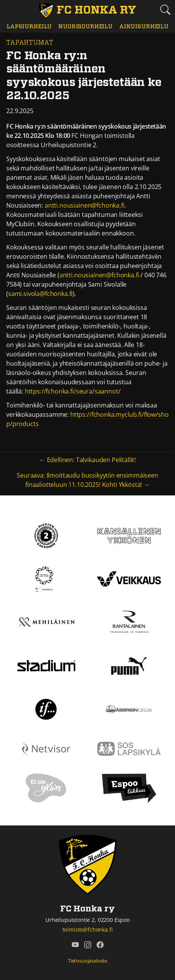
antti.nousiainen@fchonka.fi (85, 205)
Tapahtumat (29, 43)
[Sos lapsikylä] (129, 748)
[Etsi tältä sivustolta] (165, 9)
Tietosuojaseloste (87, 961)
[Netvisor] (46, 748)
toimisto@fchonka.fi (88, 929)
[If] (46, 708)
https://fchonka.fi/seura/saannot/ (73, 391)
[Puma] (129, 665)
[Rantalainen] (129, 622)
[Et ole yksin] (46, 787)
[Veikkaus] (129, 578)
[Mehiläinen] (46, 622)
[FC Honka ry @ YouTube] (75, 945)
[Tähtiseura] (46, 578)
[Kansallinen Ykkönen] (129, 535)
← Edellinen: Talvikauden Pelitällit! (87, 460)
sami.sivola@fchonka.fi (40, 294)
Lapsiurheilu (29, 27)
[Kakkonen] (46, 535)
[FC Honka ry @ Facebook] (100, 945)
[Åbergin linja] (129, 708)
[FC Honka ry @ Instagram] (88, 945)
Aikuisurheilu (144, 27)
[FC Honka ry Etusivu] (88, 10)
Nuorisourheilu (85, 27)
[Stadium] (46, 665)
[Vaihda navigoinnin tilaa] (10, 10)
